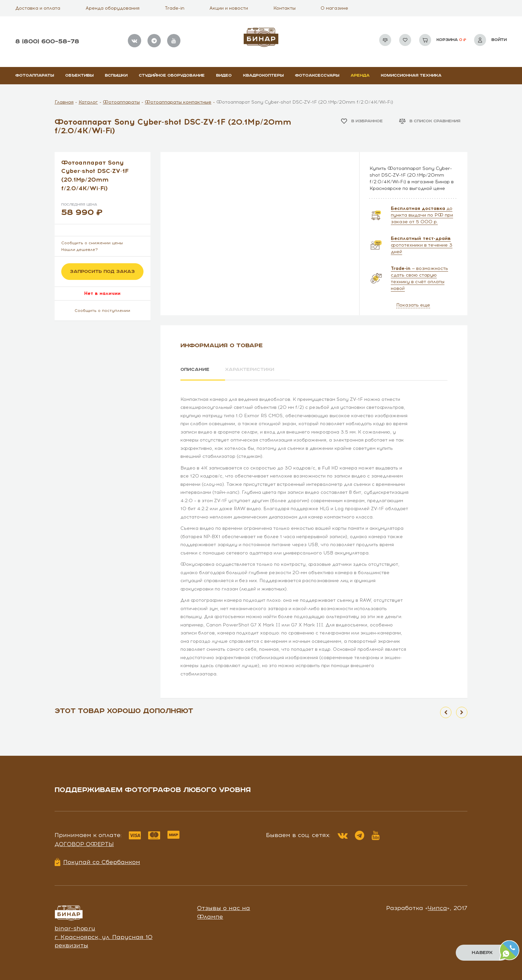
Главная (64, 102)
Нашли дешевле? (80, 250)
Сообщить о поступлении (102, 311)
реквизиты (71, 945)
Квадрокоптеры (263, 75)
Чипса (437, 908)
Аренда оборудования (113, 8)
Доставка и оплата (38, 8)
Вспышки (116, 75)
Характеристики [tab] (250, 370)
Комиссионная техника (411, 75)
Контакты (284, 8)
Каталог (88, 102)
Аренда (360, 75)
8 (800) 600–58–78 (47, 41)
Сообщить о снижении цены (92, 243)
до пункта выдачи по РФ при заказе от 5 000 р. (422, 215)
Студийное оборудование (172, 75)
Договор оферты (84, 844)
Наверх (482, 953)
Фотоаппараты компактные (178, 102)
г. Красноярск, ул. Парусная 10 (104, 937)
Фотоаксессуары (317, 75)
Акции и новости (229, 8)
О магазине (334, 8)
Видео (224, 75)
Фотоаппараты (35, 75)
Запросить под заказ (102, 272)
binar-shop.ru (75, 928)
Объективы (79, 75)
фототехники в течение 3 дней (422, 245)
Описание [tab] (195, 370)
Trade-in (175, 8)
